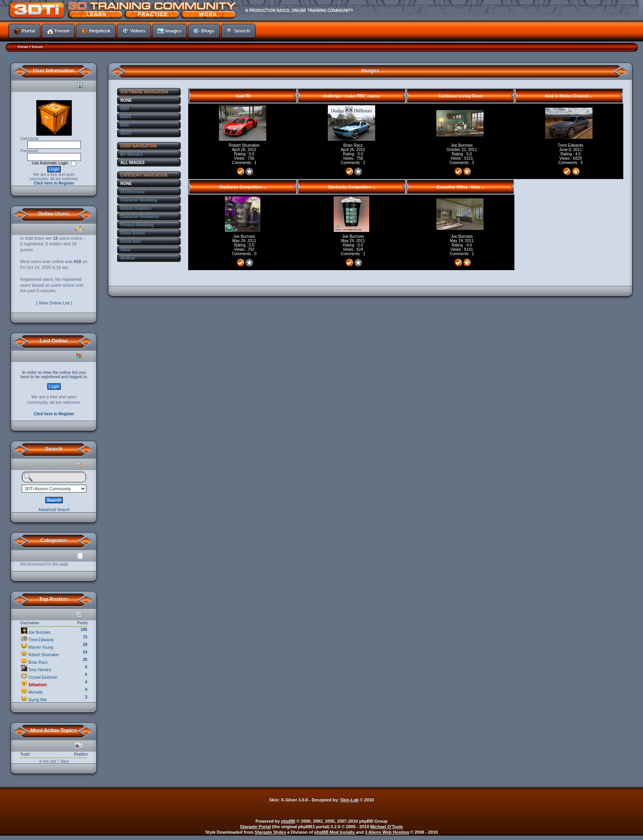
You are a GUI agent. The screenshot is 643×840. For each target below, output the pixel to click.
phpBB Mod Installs (335, 832)
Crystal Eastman (43, 677)
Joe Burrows (39, 632)
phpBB (288, 821)
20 (85, 660)
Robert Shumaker (44, 655)
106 (84, 630)
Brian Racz (38, 662)
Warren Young (41, 647)
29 (85, 645)
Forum (37, 47)
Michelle (36, 692)
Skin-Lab (350, 800)
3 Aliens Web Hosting (387, 832)
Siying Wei (38, 700)
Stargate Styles (270, 832)
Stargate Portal (255, 827)
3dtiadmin (38, 685)
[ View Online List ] (54, 303)
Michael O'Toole (387, 827)
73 (85, 637)
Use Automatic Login (51, 163)
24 (85, 652)
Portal (23, 47)
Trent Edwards (41, 640)
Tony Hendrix (40, 670)
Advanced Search (54, 510)
